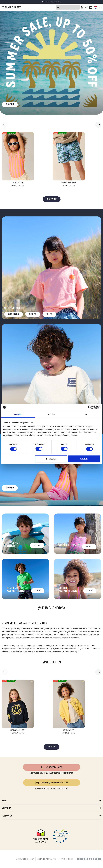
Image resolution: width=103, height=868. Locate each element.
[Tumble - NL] (12, 7)
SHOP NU (10, 104)
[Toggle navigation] (99, 7)
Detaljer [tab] (51, 414)
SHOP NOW (52, 199)
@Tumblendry (50, 608)
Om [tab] (85, 414)
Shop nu (10, 488)
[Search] (68, 7)
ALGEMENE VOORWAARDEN (47, 859)
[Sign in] (82, 7)
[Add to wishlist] (32, 134)
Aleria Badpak (18, 184)
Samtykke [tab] (18, 414)
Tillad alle (84, 459)
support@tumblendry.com (52, 783)
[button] (98, 125)
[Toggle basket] (91, 7)
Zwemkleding (14, 314)
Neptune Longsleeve (18, 732)
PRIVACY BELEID (67, 859)
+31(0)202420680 (52, 768)
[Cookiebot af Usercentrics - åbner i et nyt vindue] (90, 407)
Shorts (49, 314)
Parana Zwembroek (69, 184)
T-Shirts (33, 314)
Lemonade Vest (69, 732)
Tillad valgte (51, 459)
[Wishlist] (86, 7)
